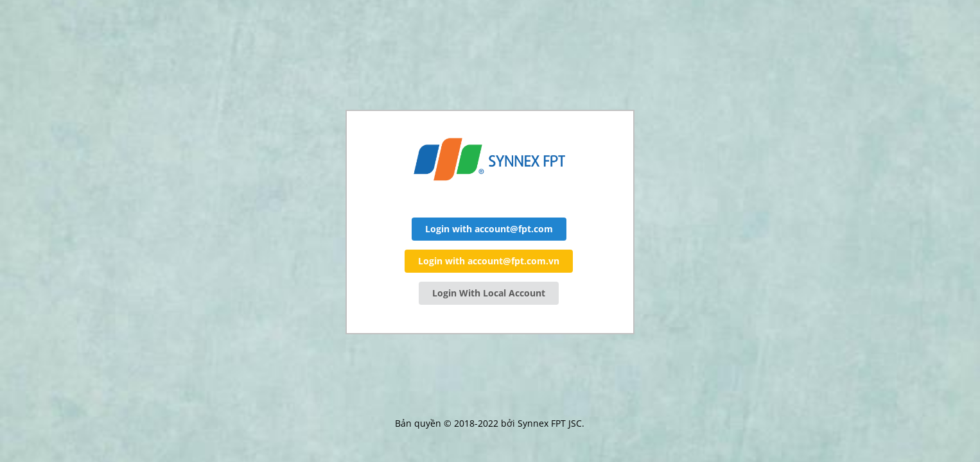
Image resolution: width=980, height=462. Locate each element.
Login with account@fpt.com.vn (489, 261)
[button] (489, 229)
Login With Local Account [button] (489, 293)
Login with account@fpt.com (489, 229)
